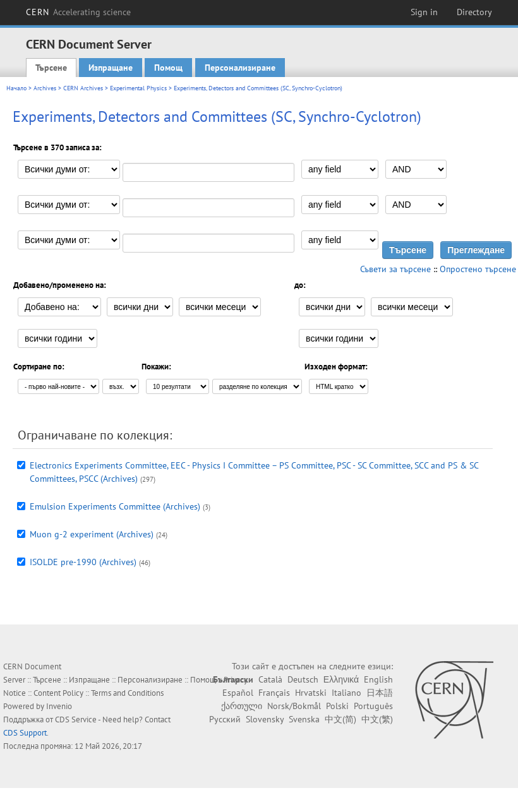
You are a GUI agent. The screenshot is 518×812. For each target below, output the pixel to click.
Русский (225, 719)
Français (274, 693)
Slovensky (265, 719)
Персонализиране (240, 68)
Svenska (304, 719)
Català (270, 679)
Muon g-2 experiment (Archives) (92, 534)
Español (238, 693)
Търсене (51, 68)
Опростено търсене (478, 269)
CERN (78, 12)
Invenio (59, 706)
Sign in (424, 12)
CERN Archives (83, 88)
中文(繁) (377, 719)
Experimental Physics (138, 88)
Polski (337, 706)
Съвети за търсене (395, 269)
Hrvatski (311, 693)
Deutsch (303, 679)
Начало (16, 88)
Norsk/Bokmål (294, 706)
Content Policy (58, 693)
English (378, 679)
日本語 (380, 693)
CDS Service (76, 719)
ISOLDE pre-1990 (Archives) (83, 562)
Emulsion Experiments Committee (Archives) (115, 506)
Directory (474, 12)
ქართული (242, 706)
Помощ (168, 68)
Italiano (346, 693)
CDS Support (25, 733)
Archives (45, 88)
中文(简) (340, 719)
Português (373, 706)
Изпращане (111, 68)
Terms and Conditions (127, 693)
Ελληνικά (341, 679)
